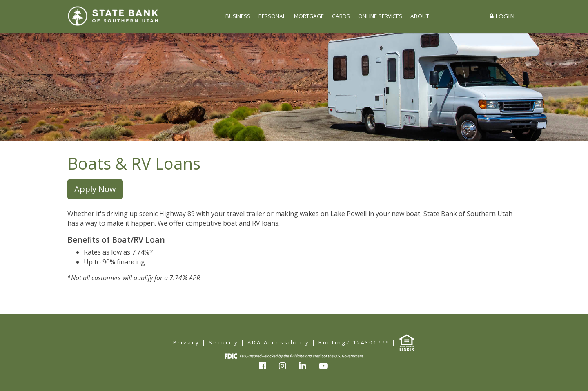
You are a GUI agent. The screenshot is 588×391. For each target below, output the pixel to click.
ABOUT (420, 16)
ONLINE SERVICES (380, 16)
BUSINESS (238, 16)
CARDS (341, 16)
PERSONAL (272, 16)
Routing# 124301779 (354, 342)
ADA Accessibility (278, 342)
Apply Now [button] (95, 189)
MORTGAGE (309, 16)
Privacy (186, 342)
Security (224, 342)
